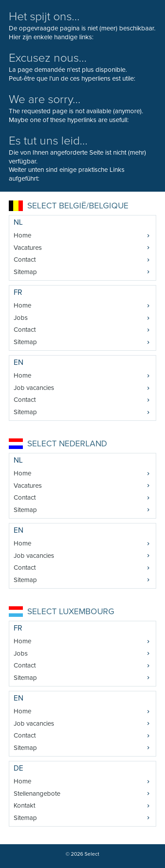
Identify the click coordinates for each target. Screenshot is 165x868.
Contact (25, 260)
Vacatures (28, 248)
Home (22, 235)
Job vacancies (34, 388)
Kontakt (24, 805)
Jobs (21, 318)
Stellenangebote (37, 794)
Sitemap (25, 272)
